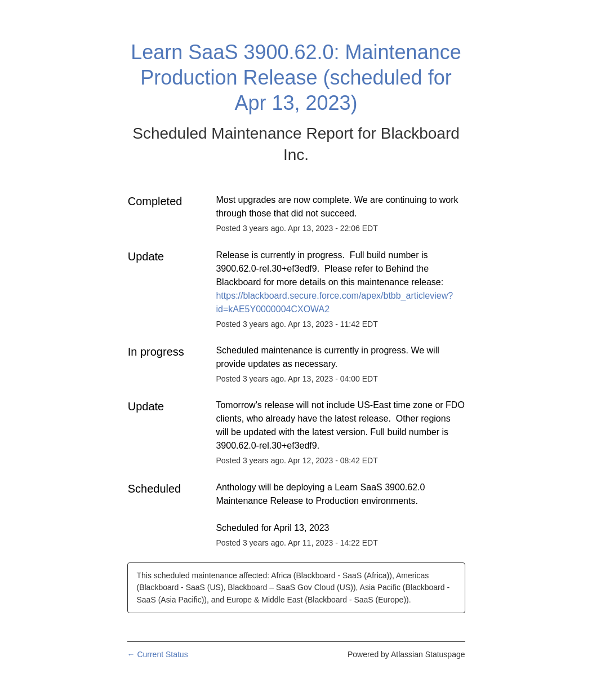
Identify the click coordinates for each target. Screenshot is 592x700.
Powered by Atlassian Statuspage (406, 654)
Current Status (158, 654)
